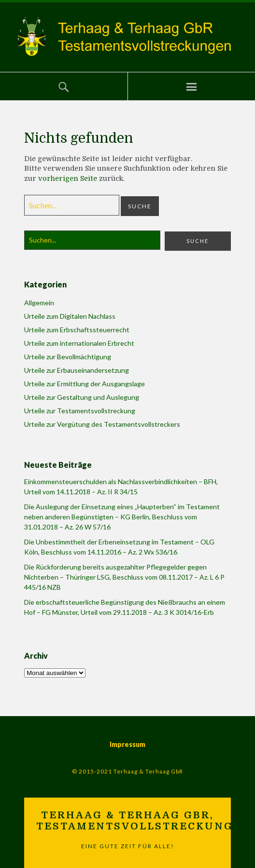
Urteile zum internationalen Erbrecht (79, 343)
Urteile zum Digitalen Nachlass (70, 316)
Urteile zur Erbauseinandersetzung (77, 370)
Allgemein (39, 303)
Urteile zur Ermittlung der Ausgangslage (85, 384)
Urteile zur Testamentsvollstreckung (80, 411)
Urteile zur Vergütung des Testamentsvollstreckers (102, 424)
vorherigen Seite (68, 178)
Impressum (127, 744)
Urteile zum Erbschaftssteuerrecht (77, 330)
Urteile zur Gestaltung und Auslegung (82, 397)
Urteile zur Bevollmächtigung (68, 357)
